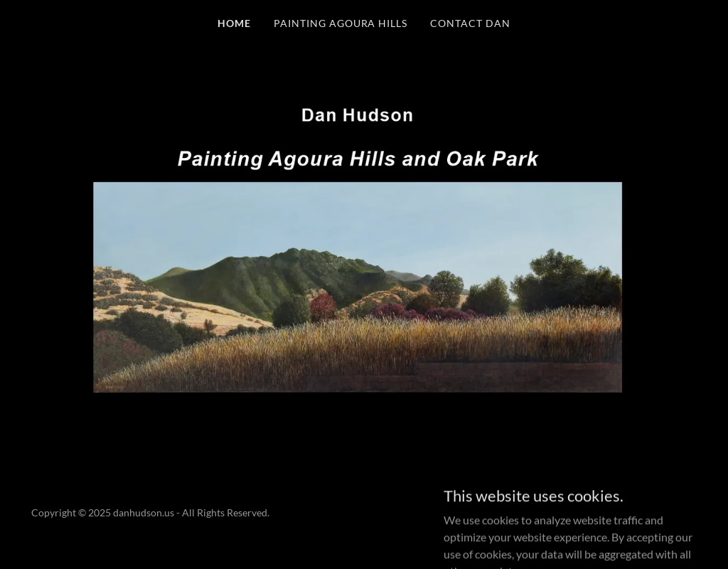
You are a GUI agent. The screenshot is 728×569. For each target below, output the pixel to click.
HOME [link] (234, 23)
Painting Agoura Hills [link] (341, 23)
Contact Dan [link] (470, 23)
